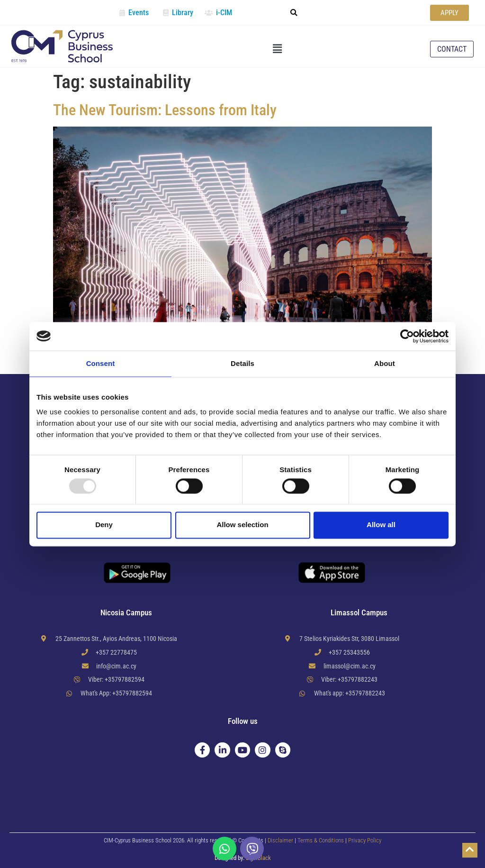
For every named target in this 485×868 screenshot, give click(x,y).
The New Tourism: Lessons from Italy (165, 110)
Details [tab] (242, 363)
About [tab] (385, 363)
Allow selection (242, 525)
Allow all (381, 525)
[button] (294, 13)
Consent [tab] (101, 363)
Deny (104, 525)
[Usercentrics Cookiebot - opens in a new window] (407, 336)
